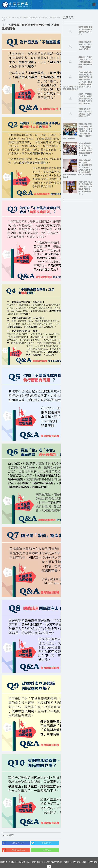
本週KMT (11, 18)
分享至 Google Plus (13, 850)
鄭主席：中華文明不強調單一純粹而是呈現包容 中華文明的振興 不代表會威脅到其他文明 (85, 99)
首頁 (4, 18)
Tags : (4, 835)
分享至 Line (41, 850)
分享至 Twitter (41, 843)
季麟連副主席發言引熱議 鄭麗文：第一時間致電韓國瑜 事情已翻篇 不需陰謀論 (85, 62)
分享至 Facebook (13, 843)
